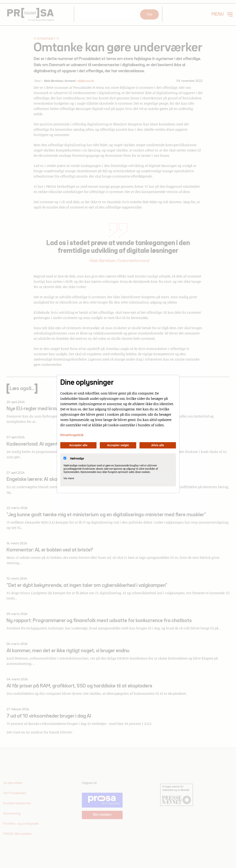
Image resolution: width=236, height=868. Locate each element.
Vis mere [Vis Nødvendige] (69, 478)
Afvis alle (158, 445)
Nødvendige (74, 458)
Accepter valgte (118, 445)
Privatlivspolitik (72, 435)
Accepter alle (78, 445)
